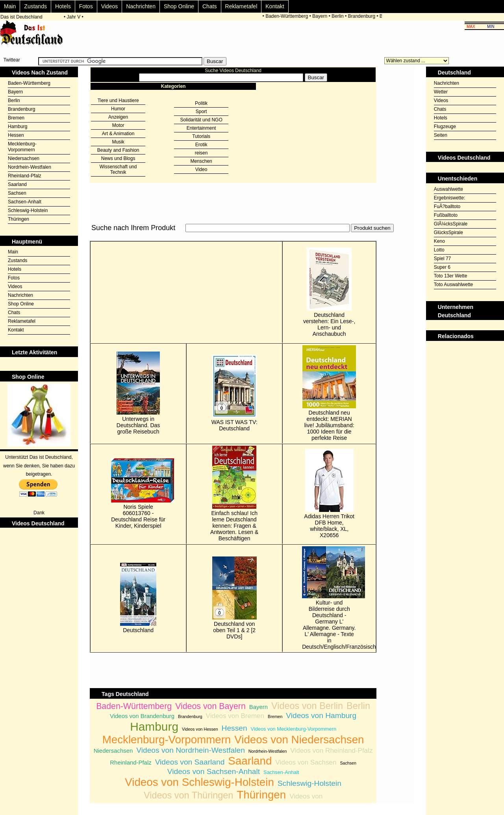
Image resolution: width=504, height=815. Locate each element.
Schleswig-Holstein (28, 210)
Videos (110, 6)
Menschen (201, 161)
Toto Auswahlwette (453, 285)
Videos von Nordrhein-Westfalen (191, 750)
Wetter (441, 92)
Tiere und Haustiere (118, 100)
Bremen (16, 118)
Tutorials (201, 136)
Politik (201, 103)
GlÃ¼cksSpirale (451, 224)
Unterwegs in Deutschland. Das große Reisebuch (138, 393)
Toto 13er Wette (451, 276)
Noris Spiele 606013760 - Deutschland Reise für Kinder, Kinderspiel (138, 494)
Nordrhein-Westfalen (30, 167)
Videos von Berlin (307, 706)
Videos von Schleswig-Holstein (199, 782)
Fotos (86, 6)
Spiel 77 (442, 259)
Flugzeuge (445, 127)
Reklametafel (241, 6)
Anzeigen (118, 117)
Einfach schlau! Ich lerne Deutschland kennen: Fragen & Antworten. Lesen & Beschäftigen (234, 494)
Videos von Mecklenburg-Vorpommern (294, 729)
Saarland (17, 184)
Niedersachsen (24, 158)
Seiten (441, 135)
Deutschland (138, 598)
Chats (210, 6)
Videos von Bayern (210, 706)
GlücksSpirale (448, 233)
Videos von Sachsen (306, 762)
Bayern (322, 16)
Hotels (63, 6)
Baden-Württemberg (289, 16)
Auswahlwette (448, 189)
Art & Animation (118, 134)
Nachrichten (141, 6)
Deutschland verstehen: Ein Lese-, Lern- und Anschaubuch (329, 292)
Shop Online (179, 6)
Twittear (12, 60)
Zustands (35, 6)
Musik (118, 142)
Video (201, 169)
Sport (201, 112)
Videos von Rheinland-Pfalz (331, 751)
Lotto (439, 250)
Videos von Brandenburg (142, 716)
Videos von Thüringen (188, 795)
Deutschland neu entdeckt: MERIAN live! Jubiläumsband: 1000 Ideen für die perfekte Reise (329, 393)
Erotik (201, 145)
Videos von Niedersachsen (299, 740)
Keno (439, 241)
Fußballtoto (446, 215)
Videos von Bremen (235, 716)
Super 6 (442, 267)
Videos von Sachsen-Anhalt (214, 771)
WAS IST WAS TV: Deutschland (234, 393)
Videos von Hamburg (321, 715)
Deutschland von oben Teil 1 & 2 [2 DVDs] (234, 598)
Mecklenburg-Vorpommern (22, 147)
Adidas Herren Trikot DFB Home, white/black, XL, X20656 (329, 494)
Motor (118, 125)
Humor (118, 109)
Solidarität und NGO (201, 120)
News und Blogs (118, 158)
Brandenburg (364, 16)
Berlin (340, 16)
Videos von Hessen (200, 729)
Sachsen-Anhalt (25, 202)
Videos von (306, 796)
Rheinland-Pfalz (25, 176)
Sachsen (17, 193)
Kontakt (275, 6)
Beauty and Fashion (118, 150)
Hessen (16, 135)
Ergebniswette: (449, 198)
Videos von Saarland (190, 762)
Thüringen (19, 219)
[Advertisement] (233, 237)
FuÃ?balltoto (447, 207)
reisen (201, 153)
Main (10, 6)
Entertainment (201, 128)
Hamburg (18, 127)
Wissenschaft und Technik (118, 169)
